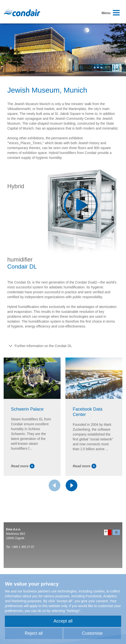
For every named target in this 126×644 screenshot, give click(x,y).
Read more (23, 466)
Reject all (34, 633)
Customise (92, 633)
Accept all (63, 621)
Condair (22, 13)
